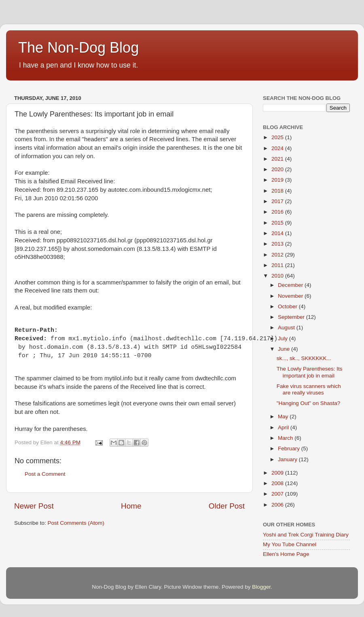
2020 (278, 169)
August (287, 328)
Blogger (261, 587)
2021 (278, 159)
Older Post (227, 506)
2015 (278, 223)
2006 (278, 505)
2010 (278, 276)
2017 (278, 201)
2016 (278, 212)
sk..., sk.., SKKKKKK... (304, 358)
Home (131, 506)
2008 (278, 483)
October (288, 306)
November (291, 296)
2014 (278, 233)
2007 (278, 494)
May (284, 417)
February (290, 448)
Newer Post (34, 506)
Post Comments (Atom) (76, 523)
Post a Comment (45, 474)
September (292, 317)
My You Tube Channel (290, 544)
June (285, 349)
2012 (278, 255)
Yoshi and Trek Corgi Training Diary (306, 535)
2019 (278, 180)
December (291, 285)
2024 (278, 148)
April (284, 427)
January (288, 459)
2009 (278, 473)
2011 (278, 265)
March (286, 438)
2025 (278, 137)
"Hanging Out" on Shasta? (308, 403)
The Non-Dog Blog (78, 48)
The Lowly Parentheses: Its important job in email (310, 372)
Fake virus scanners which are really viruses (309, 389)
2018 (278, 191)
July (284, 338)
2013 (278, 244)
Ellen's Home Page (286, 554)
